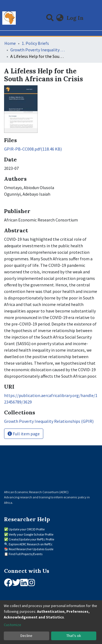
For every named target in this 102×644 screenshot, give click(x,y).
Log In (76, 18)
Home (10, 43)
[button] (60, 18)
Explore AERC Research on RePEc (31, 544)
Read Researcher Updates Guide (31, 549)
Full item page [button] (24, 434)
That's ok (74, 636)
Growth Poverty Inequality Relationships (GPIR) (38, 50)
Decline (26, 636)
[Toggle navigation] (94, 18)
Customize (13, 625)
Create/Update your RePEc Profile (31, 539)
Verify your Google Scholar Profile (31, 534)
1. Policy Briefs (35, 43)
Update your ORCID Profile (27, 529)
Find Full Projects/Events (26, 554)
